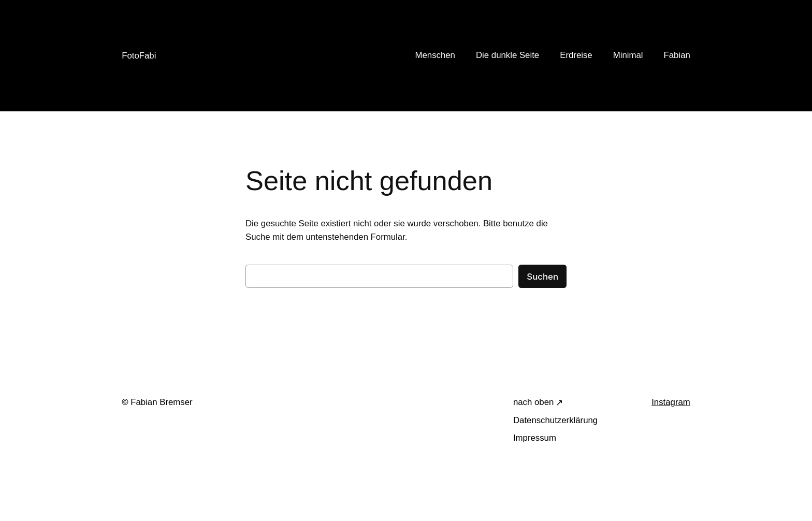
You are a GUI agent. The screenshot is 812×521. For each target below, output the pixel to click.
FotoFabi (139, 56)
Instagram (671, 402)
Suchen (542, 277)
